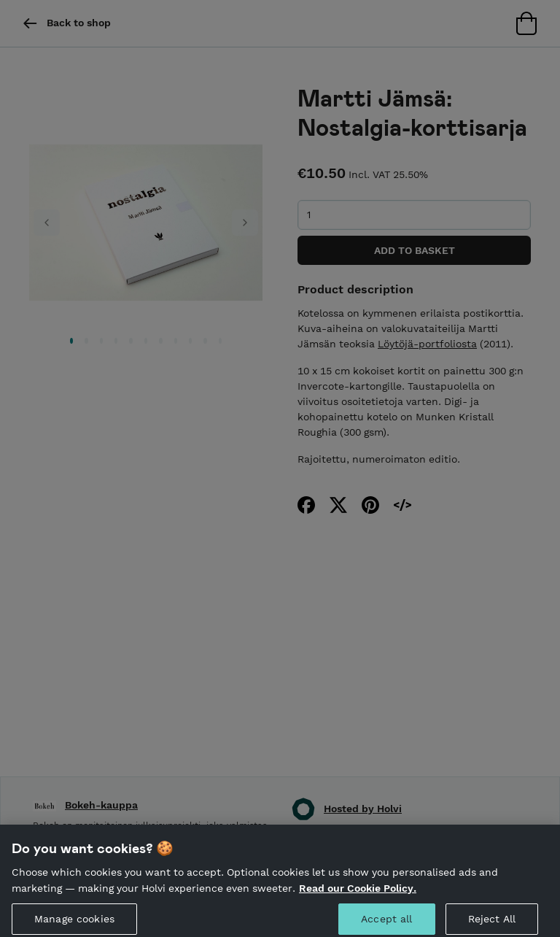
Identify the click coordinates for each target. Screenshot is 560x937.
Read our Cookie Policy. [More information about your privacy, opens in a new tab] (358, 892)
